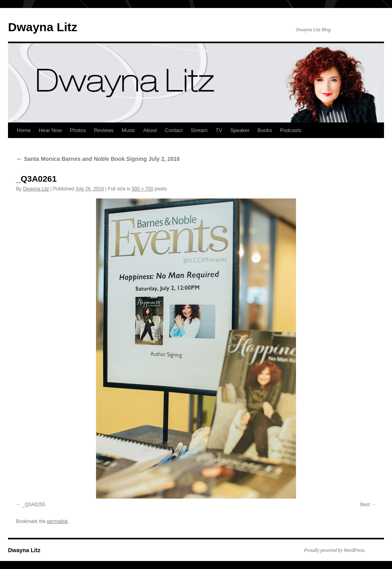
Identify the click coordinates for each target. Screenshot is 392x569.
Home (24, 130)
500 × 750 (142, 189)
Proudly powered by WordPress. (335, 550)
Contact (174, 130)
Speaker (240, 130)
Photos (78, 130)
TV (219, 130)
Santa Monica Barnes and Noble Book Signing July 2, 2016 (98, 159)
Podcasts (291, 130)
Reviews (104, 130)
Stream (199, 130)
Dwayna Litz (43, 27)
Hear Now (50, 130)
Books (265, 130)
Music (128, 130)
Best (365, 505)
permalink (57, 521)
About (150, 130)
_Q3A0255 (33, 505)
